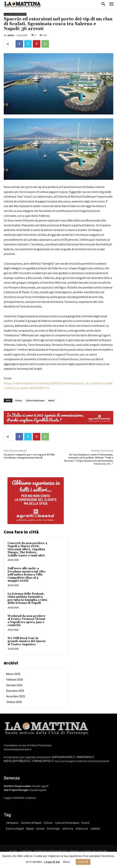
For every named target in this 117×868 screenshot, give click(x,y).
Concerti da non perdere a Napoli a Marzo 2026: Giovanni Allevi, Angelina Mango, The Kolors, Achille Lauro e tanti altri (27, 549)
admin (11, 35)
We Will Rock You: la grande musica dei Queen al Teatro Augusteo (27, 641)
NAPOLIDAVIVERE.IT (64, 757)
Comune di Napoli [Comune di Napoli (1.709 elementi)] (31, 823)
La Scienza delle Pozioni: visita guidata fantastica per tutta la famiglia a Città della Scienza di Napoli (27, 598)
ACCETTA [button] (83, 862)
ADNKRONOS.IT (85, 757)
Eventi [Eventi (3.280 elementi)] (85, 823)
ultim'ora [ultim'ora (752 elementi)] (68, 829)
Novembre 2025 (16, 696)
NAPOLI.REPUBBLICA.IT (17, 761)
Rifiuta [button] (66, 862)
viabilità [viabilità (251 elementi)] (95, 829)
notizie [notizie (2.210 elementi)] (40, 829)
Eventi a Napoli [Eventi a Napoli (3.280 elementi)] (15, 829)
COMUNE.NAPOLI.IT (43, 761)
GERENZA (19, 798)
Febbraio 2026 (15, 680)
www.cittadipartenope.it (18, 749)
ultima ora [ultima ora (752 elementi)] (82, 829)
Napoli (51, 400)
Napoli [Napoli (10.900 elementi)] (30, 829)
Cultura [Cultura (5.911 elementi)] (48, 823)
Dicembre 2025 (15, 691)
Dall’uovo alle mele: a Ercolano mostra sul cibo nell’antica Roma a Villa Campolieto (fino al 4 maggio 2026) (26, 575)
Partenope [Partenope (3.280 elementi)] (53, 829)
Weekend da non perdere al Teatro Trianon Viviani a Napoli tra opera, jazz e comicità (26, 621)
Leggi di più (52, 862)
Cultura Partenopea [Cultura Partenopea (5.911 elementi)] (67, 823)
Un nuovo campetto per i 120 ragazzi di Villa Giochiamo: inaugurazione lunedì (29, 456)
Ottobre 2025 (14, 702)
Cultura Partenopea (15, 14)
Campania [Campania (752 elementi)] (12, 823)
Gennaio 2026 (14, 685)
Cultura (18, 400)
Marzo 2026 (13, 674)
